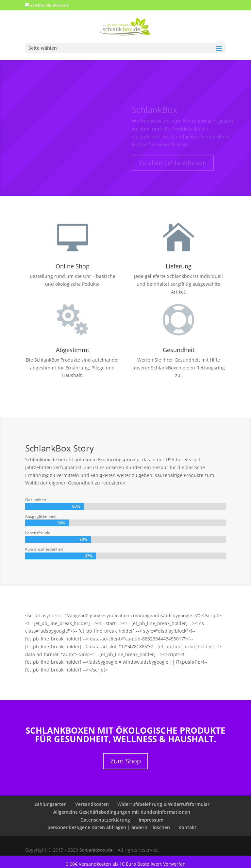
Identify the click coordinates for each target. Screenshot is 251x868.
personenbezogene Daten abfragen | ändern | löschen (109, 827)
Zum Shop (125, 761)
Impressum (151, 820)
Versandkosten (92, 804)
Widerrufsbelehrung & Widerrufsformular (163, 804)
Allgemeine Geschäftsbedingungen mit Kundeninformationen (122, 812)
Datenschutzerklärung (105, 820)
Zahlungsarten (50, 804)
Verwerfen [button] (174, 864)
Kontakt (187, 827)
